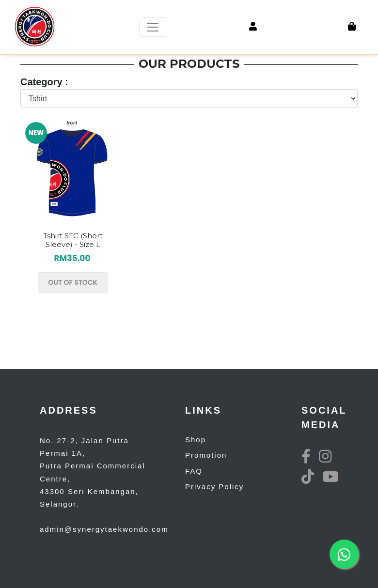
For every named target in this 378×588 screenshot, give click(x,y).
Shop (196, 440)
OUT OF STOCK (73, 282)
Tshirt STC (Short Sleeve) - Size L (73, 240)
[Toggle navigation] (153, 27)
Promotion (206, 455)
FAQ (194, 471)
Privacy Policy (214, 487)
